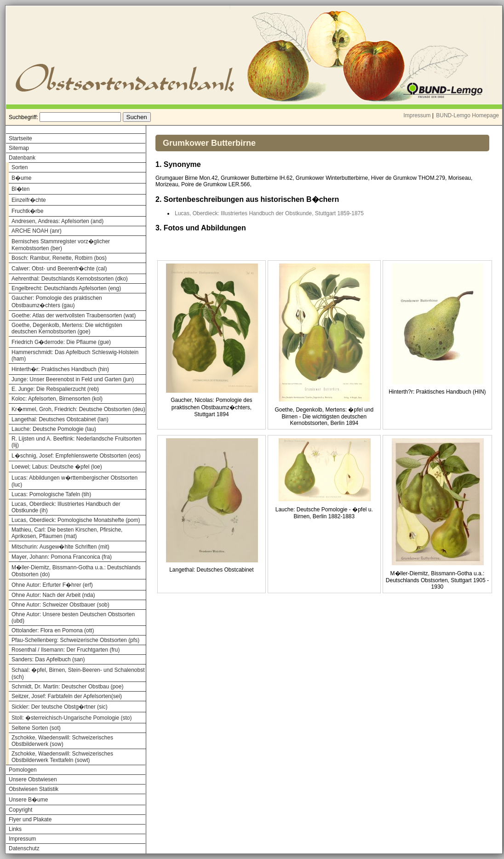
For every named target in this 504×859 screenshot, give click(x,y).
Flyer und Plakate (30, 819)
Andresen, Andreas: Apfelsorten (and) (57, 221)
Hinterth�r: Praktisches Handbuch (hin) (60, 369)
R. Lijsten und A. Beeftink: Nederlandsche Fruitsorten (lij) (76, 442)
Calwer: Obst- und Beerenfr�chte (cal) (59, 269)
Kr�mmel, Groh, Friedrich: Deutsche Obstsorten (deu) (78, 409)
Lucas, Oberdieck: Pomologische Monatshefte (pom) (76, 520)
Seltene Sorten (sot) (36, 728)
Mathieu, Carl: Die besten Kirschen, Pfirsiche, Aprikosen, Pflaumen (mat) (67, 533)
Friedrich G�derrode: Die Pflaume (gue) (61, 342)
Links (15, 829)
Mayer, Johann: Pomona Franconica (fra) (62, 557)
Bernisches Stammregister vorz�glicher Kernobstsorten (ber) (61, 245)
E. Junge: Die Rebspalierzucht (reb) (55, 389)
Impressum (417, 115)
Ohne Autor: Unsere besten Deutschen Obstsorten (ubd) (73, 618)
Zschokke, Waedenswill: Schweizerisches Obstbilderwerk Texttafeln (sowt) (62, 757)
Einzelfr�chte (29, 200)
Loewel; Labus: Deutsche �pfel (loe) (57, 467)
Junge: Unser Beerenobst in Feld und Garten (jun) (73, 379)
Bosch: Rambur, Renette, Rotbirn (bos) (59, 258)
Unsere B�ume (28, 800)
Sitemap (19, 148)
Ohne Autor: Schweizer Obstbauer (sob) (60, 605)
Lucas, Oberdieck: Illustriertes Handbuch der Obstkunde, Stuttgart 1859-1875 (269, 213)
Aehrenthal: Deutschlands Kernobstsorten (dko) (70, 279)
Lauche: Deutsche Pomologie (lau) (54, 429)
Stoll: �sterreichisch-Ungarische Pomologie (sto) (72, 718)
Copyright (20, 810)
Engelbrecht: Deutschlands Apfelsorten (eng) (66, 288)
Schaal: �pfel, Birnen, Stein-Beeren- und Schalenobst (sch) (78, 673)
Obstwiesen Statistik (34, 789)
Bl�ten (20, 189)
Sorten (20, 167)
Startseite (20, 138)
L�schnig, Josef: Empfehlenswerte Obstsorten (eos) (76, 456)
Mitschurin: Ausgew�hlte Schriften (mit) (60, 547)
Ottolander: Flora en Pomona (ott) (53, 630)
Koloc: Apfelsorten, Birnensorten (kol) (57, 399)
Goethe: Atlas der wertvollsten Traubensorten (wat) (74, 315)
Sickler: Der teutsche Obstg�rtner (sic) (60, 707)
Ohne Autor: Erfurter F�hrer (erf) (52, 585)
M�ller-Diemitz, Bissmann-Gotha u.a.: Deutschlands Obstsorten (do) (76, 571)
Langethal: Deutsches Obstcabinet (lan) (60, 419)
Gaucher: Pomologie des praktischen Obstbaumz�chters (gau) (57, 302)
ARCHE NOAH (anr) (37, 231)
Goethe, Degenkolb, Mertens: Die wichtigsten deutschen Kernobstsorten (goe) (67, 328)
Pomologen (23, 770)
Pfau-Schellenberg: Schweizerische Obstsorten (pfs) (75, 640)
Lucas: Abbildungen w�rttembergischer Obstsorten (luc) (74, 481)
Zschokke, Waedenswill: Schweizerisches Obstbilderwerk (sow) (62, 741)
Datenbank (22, 158)
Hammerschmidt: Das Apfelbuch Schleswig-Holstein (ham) (75, 355)
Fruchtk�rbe (27, 211)
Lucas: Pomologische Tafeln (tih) (51, 494)
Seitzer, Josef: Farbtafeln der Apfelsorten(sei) (67, 696)
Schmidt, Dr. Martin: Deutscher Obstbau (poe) (67, 687)
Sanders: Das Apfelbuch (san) (48, 659)
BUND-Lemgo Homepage (467, 115)
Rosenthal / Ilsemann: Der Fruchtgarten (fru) (66, 650)
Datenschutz (24, 848)
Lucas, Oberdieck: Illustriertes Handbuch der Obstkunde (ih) (66, 507)
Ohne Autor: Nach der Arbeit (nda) (53, 595)
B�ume (21, 178)
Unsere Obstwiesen (33, 779)
